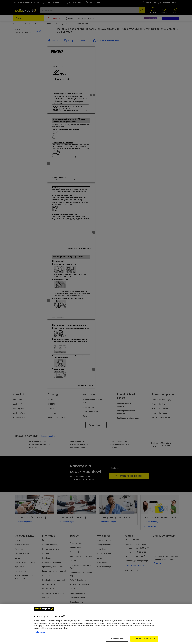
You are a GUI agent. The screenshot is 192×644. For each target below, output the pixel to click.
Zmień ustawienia (117, 639)
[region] (96, 624)
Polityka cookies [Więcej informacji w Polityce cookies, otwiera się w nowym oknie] (39, 632)
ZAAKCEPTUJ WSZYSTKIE (144, 639)
